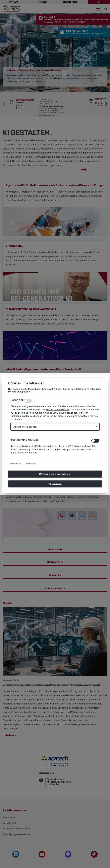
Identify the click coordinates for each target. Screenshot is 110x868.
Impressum (31, 464)
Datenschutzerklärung (58, 410)
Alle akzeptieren (55, 484)
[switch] (95, 441)
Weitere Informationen (25, 427)
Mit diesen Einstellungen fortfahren (55, 474)
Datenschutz (15, 464)
